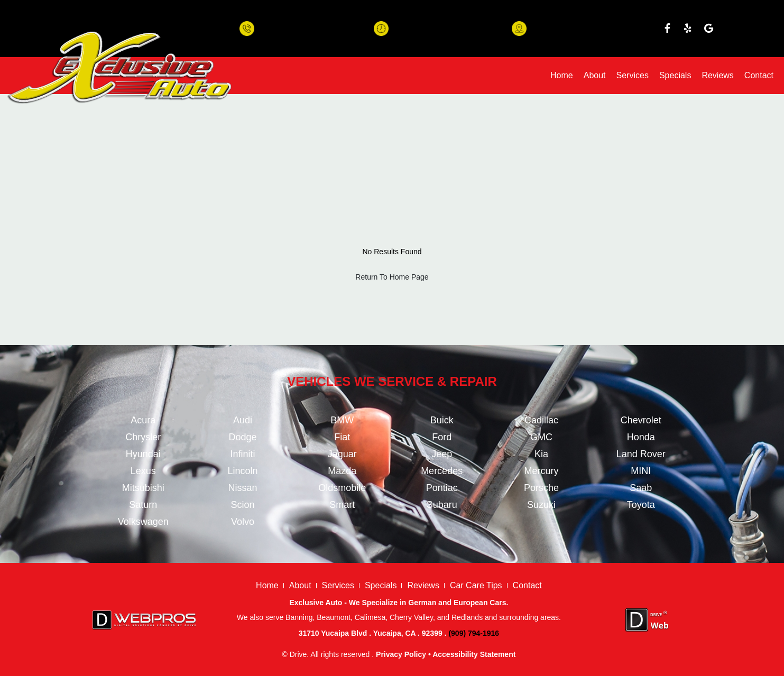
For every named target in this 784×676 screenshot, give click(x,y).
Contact (759, 75)
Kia (541, 454)
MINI (641, 471)
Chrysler (143, 437)
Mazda (342, 471)
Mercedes (442, 471)
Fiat (342, 437)
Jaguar (342, 454)
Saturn (143, 505)
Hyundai (143, 454)
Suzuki (541, 505)
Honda (641, 437)
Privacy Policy (401, 654)
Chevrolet (641, 420)
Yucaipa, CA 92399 (563, 34)
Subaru (442, 505)
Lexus (143, 471)
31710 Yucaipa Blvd (565, 23)
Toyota (641, 505)
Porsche (541, 488)
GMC (541, 437)
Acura (143, 420)
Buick (442, 420)
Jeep (442, 454)
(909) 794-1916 (285, 34)
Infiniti (242, 454)
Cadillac (541, 420)
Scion (242, 505)
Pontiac (442, 488)
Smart (342, 505)
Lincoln (242, 471)
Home (562, 75)
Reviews (717, 75)
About (595, 75)
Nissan (242, 488)
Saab (641, 488)
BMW (342, 420)
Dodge (242, 437)
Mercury (541, 471)
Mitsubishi (143, 488)
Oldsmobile (342, 488)
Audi (243, 420)
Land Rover (641, 454)
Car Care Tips (476, 585)
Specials (675, 75)
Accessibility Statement (474, 654)
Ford (442, 437)
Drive (298, 654)
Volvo (243, 522)
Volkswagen (143, 522)
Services (633, 75)
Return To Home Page (392, 277)
